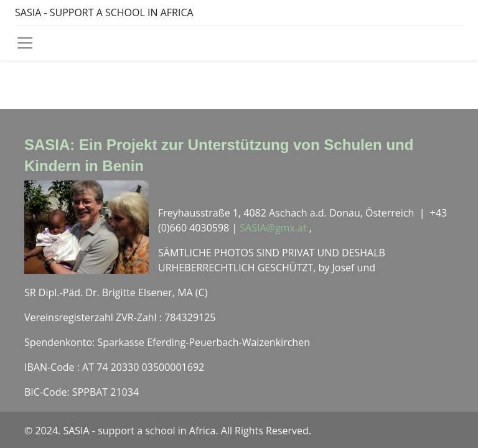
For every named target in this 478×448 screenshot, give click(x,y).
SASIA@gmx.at (274, 228)
